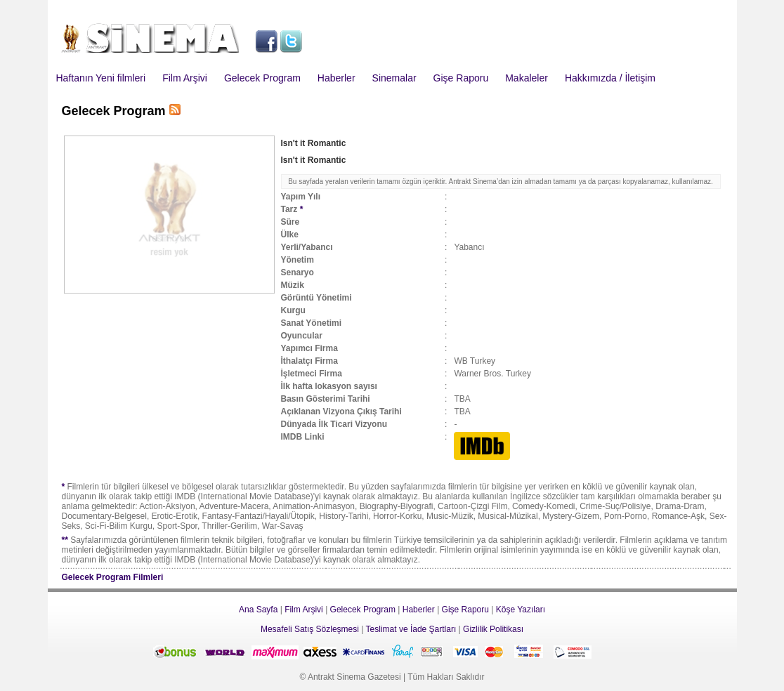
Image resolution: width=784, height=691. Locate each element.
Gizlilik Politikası (493, 629)
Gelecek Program (262, 78)
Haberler (337, 78)
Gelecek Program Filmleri (113, 577)
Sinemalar (394, 78)
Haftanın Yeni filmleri (101, 78)
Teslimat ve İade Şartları (411, 629)
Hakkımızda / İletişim (610, 78)
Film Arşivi (185, 78)
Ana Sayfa (258, 610)
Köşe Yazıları (521, 610)
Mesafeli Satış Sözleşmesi (310, 629)
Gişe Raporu (461, 78)
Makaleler (527, 78)
